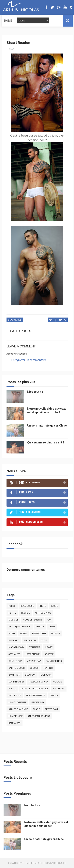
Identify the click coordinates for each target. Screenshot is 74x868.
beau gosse (15, 320)
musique (13, 620)
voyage (57, 682)
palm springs (54, 661)
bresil (12, 689)
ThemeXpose (30, 863)
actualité (14, 654)
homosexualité (17, 702)
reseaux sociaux (39, 682)
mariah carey (16, 682)
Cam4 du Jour (17, 668)
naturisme (15, 696)
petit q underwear (20, 627)
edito (44, 640)
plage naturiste (35, 696)
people (40, 627)
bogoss (34, 668)
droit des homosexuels (34, 689)
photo (43, 606)
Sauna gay (15, 723)
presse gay (38, 702)
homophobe (15, 716)
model (23, 634)
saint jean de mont (39, 716)
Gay (49, 620)
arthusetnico (43, 613)
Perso (12, 606)
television (30, 640)
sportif (49, 654)
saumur (55, 634)
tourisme (35, 647)
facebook (46, 675)
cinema (54, 696)
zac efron (14, 675)
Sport (49, 647)
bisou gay (59, 689)
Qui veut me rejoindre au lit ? (46, 442)
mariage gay (34, 661)
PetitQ (12, 613)
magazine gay (16, 647)
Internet (14, 640)
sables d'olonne (18, 709)
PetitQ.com (51, 709)
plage (36, 709)
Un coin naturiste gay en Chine (47, 426)
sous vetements (33, 620)
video (12, 634)
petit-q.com (39, 634)
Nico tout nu (35, 392)
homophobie (32, 654)
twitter (48, 668)
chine (52, 627)
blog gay (30, 675)
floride (25, 613)
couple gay (15, 661)
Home (8, 21)
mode (54, 606)
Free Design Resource (53, 863)
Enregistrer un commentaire (29, 360)
